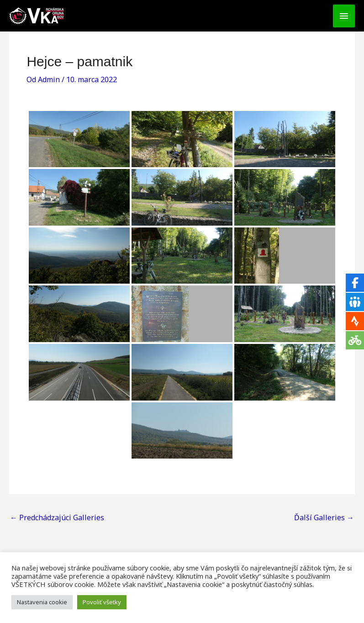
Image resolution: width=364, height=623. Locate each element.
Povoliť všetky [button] (102, 602)
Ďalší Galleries (324, 517)
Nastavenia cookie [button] (42, 602)
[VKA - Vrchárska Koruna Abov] (37, 16)
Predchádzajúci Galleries (57, 517)
